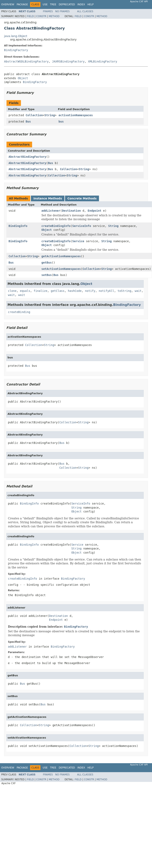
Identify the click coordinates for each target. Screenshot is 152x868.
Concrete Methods (82, 198)
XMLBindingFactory (103, 61)
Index (81, 4)
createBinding (19, 312)
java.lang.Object (16, 36)
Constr (41, 16)
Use (45, 4)
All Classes (85, 11)
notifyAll (106, 291)
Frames (48, 11)
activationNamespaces (76, 115)
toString (124, 291)
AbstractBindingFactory (27, 157)
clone (12, 291)
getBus (47, 263)
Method (54, 16)
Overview (8, 4)
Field (30, 16)
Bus (28, 121)
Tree (53, 4)
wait (138, 291)
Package (22, 4)
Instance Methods (48, 198)
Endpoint (94, 211)
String (50, 115)
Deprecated (67, 4)
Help (91, 4)
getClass (58, 291)
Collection (34, 115)
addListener (51, 211)
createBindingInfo (56, 226)
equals (25, 291)
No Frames (62, 11)
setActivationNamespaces (61, 269)
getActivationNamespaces (61, 256)
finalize (40, 291)
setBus (47, 275)
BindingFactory (16, 50)
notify (90, 291)
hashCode (75, 291)
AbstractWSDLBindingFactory (26, 61)
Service (78, 241)
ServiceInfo (82, 226)
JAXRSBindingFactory (68, 61)
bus (61, 121)
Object (23, 78)
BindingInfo (18, 226)
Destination (71, 211)
